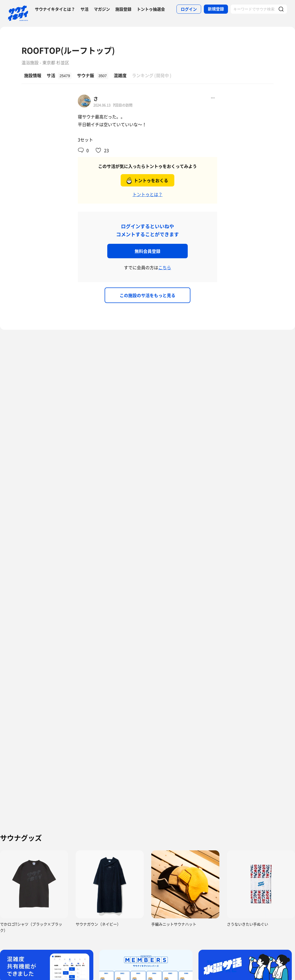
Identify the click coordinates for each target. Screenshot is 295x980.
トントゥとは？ (147, 194)
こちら (165, 267)
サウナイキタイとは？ (55, 9)
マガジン (102, 9)
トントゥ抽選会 (151, 9)
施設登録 (123, 9)
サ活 (84, 9)
